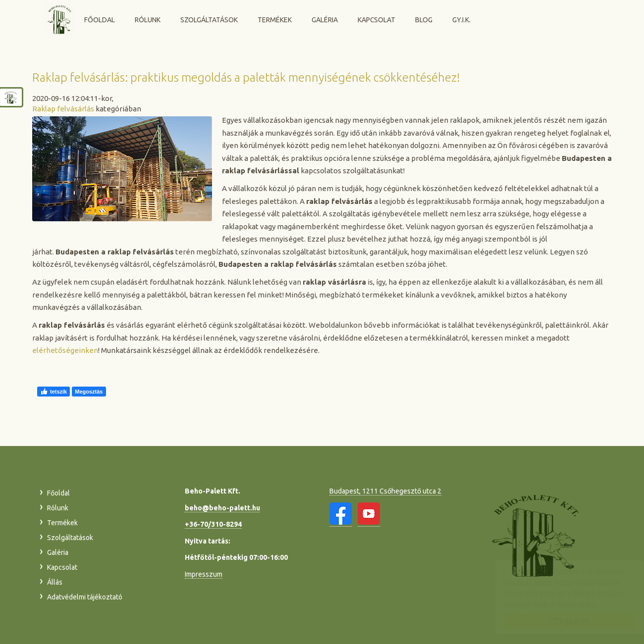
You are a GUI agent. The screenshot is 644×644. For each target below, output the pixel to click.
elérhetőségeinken (65, 350)
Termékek (275, 20)
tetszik (54, 392)
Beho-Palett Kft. (60, 19)
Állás (55, 582)
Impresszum (204, 574)
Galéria (325, 20)
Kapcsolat (376, 20)
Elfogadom (560, 621)
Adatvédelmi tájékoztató (85, 597)
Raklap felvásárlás (63, 109)
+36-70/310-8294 (213, 524)
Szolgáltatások (209, 20)
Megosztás (89, 392)
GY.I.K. (461, 20)
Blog (424, 20)
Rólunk (148, 20)
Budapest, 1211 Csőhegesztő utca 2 (385, 491)
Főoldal (100, 20)
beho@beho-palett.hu (222, 508)
